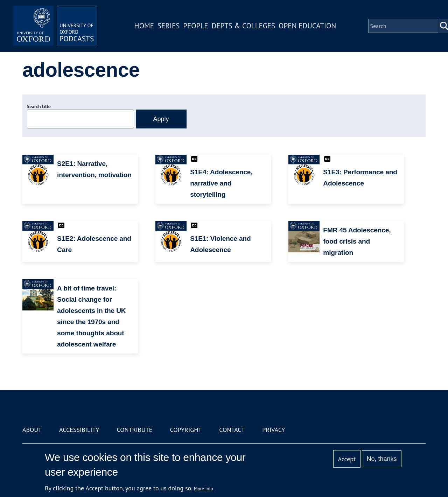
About (32, 430)
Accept (347, 459)
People (195, 26)
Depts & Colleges (244, 26)
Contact (232, 430)
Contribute (134, 430)
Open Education (307, 26)
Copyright (186, 430)
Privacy (274, 430)
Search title (39, 106)
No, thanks (381, 459)
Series (169, 26)
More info (204, 489)
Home (144, 26)
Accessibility (79, 430)
